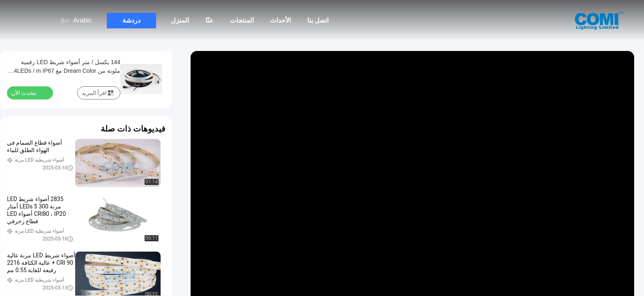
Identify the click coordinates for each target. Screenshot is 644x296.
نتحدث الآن (29, 92)
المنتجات (242, 20)
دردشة (131, 20)
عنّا (209, 20)
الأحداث (281, 20)
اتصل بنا (318, 20)
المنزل (180, 20)
